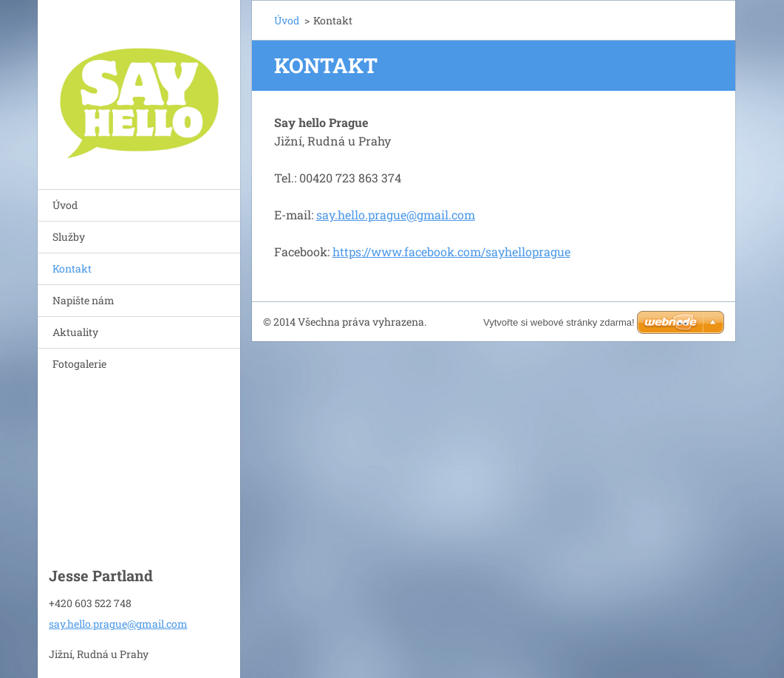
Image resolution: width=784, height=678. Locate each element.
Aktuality (75, 332)
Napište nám (83, 300)
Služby (69, 237)
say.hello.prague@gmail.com (396, 215)
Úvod (65, 205)
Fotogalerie (79, 364)
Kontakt (72, 268)
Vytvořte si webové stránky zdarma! (559, 322)
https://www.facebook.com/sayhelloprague (451, 251)
